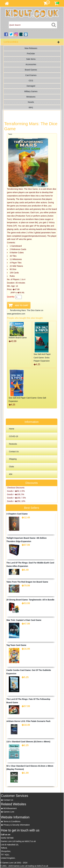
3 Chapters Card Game (17, 514)
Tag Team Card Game (16, 645)
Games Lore (9, 812)
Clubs (11, 467)
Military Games (31, 91)
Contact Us (14, 452)
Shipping (13, 459)
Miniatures (31, 97)
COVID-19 (14, 436)
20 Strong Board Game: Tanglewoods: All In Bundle (30, 600)
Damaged (31, 86)
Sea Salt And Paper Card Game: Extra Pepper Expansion (42, 358)
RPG (31, 108)
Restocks (13, 444)
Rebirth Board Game (18, 338)
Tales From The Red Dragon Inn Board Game (27, 582)
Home (12, 429)
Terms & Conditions (12, 821)
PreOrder (31, 54)
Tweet (10, 134)
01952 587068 (7, 838)
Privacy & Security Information (17, 825)
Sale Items (31, 59)
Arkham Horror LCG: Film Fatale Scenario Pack (28, 721)
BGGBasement (10, 808)
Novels (31, 102)
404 (11, 474)
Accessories (31, 64)
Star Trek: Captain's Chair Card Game (24, 620)
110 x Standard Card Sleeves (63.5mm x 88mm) (28, 742)
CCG (31, 81)
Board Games (31, 70)
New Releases (31, 48)
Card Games (31, 75)
